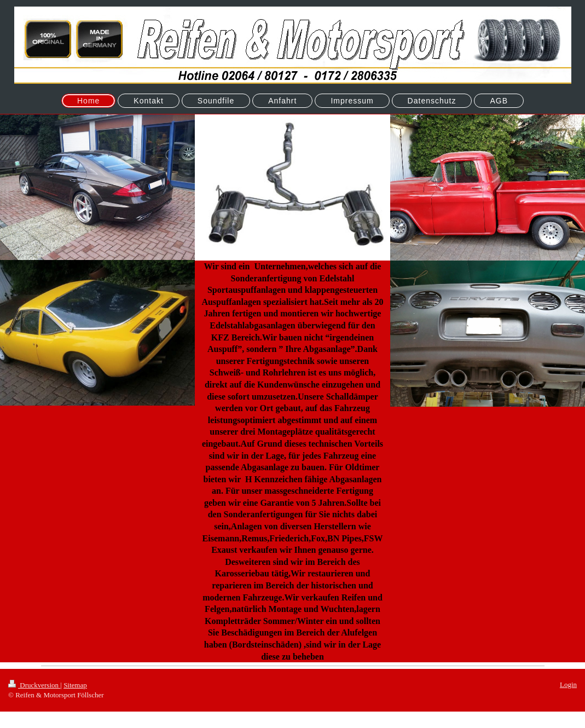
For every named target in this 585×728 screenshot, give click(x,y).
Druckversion (34, 685)
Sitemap (75, 685)
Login (568, 684)
